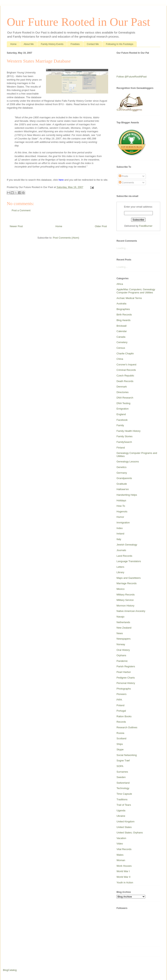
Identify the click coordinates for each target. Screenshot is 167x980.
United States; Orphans (130, 833)
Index (120, 528)
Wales (120, 855)
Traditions (122, 799)
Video (120, 844)
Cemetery (122, 342)
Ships (120, 744)
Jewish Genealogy (127, 545)
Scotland (121, 738)
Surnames (122, 772)
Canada (121, 337)
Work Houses (124, 866)
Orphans (121, 655)
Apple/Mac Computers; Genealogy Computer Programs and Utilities (136, 291)
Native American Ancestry (131, 611)
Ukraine (121, 816)
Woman (121, 860)
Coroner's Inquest (126, 365)
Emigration (123, 409)
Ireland (120, 534)
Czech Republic (125, 376)
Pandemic (122, 661)
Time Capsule (124, 794)
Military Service (125, 600)
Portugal (121, 711)
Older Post (101, 226)
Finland (121, 448)
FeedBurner (146, 226)
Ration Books (124, 716)
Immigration (123, 523)
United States (124, 827)
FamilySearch (124, 442)
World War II (124, 877)
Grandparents (124, 478)
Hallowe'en (123, 489)
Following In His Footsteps (120, 44)
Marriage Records (127, 583)
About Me (29, 44)
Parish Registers (126, 666)
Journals (121, 550)
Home (13, 44)
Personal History (126, 683)
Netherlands (123, 622)
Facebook (122, 420)
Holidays (121, 500)
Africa (120, 284)
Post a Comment (21, 210)
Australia (121, 304)
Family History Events (52, 44)
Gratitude (122, 484)
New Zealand (124, 628)
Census (121, 348)
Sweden (121, 777)
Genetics (121, 467)
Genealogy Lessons (128, 462)
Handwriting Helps (127, 495)
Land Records (124, 556)
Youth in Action (125, 883)
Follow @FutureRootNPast (132, 77)
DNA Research (125, 398)
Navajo (120, 617)
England (121, 414)
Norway (121, 644)
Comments (126, 183)
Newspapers (124, 639)
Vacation (121, 838)
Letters (120, 567)
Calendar (122, 331)
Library (120, 572)
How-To (121, 506)
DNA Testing (123, 403)
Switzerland (123, 783)
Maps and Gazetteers (129, 578)
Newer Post (16, 226)
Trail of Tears (124, 805)
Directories (123, 392)
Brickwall (121, 326)
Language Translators (129, 561)
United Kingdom (126, 822)
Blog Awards (124, 320)
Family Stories (124, 436)
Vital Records (124, 849)
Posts (124, 176)
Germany (122, 473)
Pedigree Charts (126, 678)
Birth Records (124, 315)
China (120, 359)
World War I (123, 871)
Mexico (120, 589)
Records (121, 722)
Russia (120, 733)
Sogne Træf (123, 761)
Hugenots (122, 511)
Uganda (121, 810)
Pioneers (121, 694)
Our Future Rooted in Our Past (78, 22)
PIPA (119, 700)
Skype (120, 749)
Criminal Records (126, 370)
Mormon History (125, 606)
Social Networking (127, 755)
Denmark (122, 387)
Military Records (126, 595)
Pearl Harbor (124, 672)
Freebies (75, 44)
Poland (120, 705)
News (120, 633)
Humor (120, 517)
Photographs (124, 689)
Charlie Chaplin (125, 353)
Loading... (122, 248)
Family (120, 425)
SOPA (120, 766)
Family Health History (129, 431)
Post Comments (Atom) (66, 238)
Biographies (123, 309)
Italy (119, 539)
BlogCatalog (10, 970)
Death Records (125, 381)
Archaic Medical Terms (129, 298)
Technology (123, 788)
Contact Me (93, 44)
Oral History (123, 650)
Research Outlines (127, 727)
